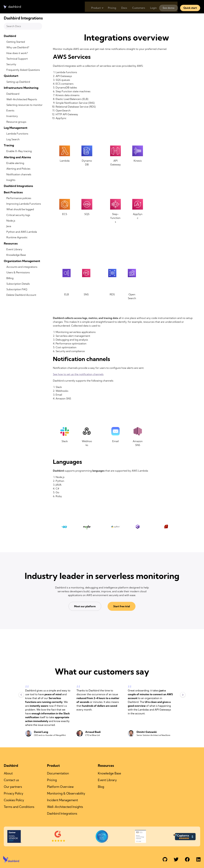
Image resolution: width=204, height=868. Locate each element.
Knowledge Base (16, 255)
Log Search (13, 139)
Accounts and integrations (22, 267)
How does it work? (17, 53)
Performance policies (19, 198)
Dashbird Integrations (18, 186)
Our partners (13, 786)
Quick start (190, 5)
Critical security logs (18, 215)
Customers (137, 5)
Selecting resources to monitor (24, 105)
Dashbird (10, 36)
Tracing (9, 145)
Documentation (58, 773)
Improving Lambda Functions (24, 204)
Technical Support (17, 59)
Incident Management (62, 799)
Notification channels (19, 174)
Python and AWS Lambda (22, 232)
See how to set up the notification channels (78, 374)
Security (11, 64)
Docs (121, 5)
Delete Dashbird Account (21, 295)
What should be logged (20, 209)
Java (9, 226)
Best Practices (13, 192)
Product (91, 5)
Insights (11, 180)
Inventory (12, 116)
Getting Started (16, 42)
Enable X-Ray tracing (19, 151)
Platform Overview (60, 786)
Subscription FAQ (17, 289)
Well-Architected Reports (22, 99)
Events (10, 110)
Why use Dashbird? (18, 47)
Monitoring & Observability (66, 792)
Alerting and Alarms (17, 157)
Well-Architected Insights (65, 805)
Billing (10, 278)
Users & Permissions (18, 272)
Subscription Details (18, 284)
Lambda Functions (17, 134)
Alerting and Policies (18, 169)
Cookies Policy (14, 799)
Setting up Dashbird (18, 82)
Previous (21, 695)
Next (183, 695)
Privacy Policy (14, 792)
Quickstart (11, 76)
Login (153, 5)
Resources (11, 243)
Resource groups (16, 122)
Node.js (11, 221)
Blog (101, 786)
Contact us (11, 780)
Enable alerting (15, 163)
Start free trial (120, 606)
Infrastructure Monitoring (21, 88)
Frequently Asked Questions (23, 70)
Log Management (16, 128)
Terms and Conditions (19, 805)
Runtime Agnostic (17, 237)
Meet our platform (86, 606)
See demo (168, 5)
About (8, 773)
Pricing (108, 5)
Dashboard (13, 94)
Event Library (14, 249)
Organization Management (22, 261)
